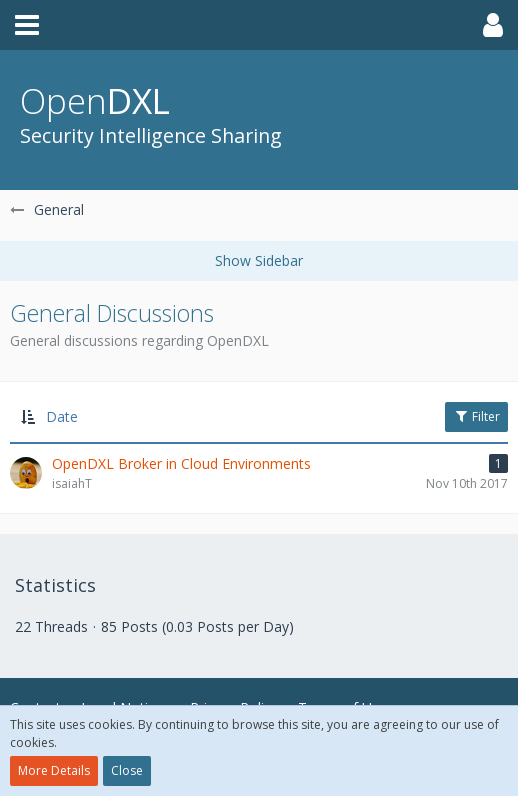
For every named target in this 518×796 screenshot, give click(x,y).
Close (127, 770)
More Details (54, 770)
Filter (476, 416)
